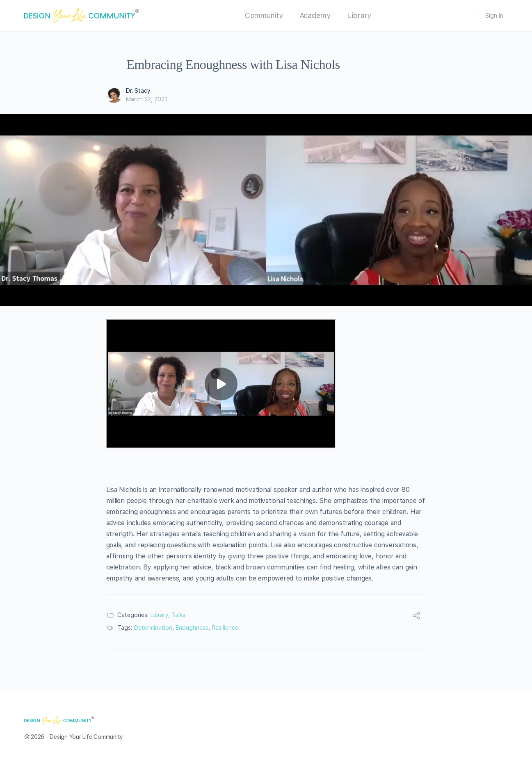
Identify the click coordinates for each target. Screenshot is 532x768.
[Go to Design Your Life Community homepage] (82, 15)
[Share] (416, 617)
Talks (178, 615)
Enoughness (192, 628)
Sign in (494, 16)
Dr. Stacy (138, 91)
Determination (153, 628)
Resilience (225, 628)
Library (159, 615)
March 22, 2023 (147, 99)
